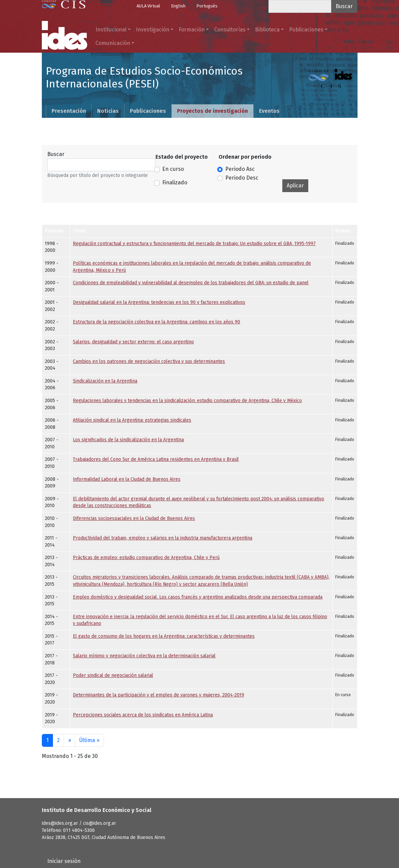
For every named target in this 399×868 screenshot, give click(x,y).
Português (207, 6)
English (178, 6)
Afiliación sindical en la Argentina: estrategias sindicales (132, 420)
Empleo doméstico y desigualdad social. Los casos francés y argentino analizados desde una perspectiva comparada (198, 597)
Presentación (69, 111)
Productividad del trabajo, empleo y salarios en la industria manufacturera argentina (163, 538)
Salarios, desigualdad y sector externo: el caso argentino (133, 342)
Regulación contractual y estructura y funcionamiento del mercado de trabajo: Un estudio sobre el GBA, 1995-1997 (194, 244)
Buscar (56, 154)
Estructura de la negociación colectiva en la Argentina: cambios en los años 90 (156, 322)
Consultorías (230, 30)
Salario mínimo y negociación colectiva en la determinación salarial (144, 656)
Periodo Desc (242, 178)
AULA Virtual (148, 6)
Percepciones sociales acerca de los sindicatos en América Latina (143, 715)
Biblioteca (267, 30)
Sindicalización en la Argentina (105, 381)
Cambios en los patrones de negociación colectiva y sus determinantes (149, 361)
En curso (173, 169)
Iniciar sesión (64, 861)
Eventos (269, 111)
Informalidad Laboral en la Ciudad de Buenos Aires (127, 479)
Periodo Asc (240, 169)
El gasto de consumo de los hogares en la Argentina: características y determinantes (164, 636)
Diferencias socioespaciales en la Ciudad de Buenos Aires (134, 518)
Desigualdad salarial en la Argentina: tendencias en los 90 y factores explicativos (159, 302)
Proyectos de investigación (212, 111)
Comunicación (113, 43)
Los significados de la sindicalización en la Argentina (128, 440)
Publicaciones (306, 30)
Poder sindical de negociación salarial (113, 675)
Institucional (111, 30)
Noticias (108, 111)
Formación (192, 30)
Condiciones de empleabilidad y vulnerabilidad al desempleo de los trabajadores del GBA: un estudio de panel (191, 283)
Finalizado (175, 182)
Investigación (153, 30)
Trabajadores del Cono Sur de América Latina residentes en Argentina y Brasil (156, 459)
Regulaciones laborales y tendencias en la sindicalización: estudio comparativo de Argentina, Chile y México (187, 401)
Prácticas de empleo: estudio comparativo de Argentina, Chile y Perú (146, 558)
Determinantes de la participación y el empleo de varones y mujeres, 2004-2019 (159, 695)
